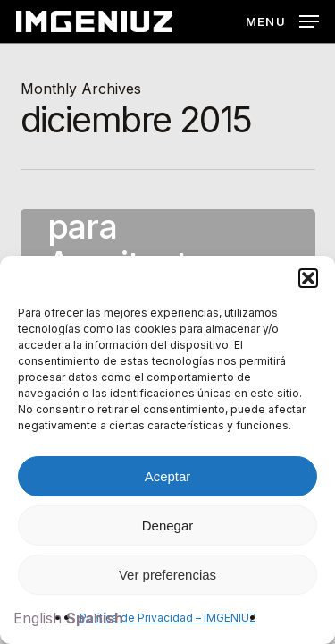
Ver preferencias (167, 575)
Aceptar (168, 476)
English (38, 618)
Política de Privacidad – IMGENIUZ (168, 618)
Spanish (95, 618)
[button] (308, 278)
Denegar (168, 525)
